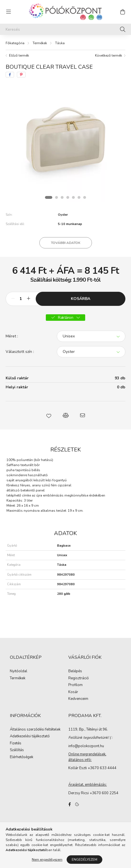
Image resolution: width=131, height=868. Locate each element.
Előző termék (19, 55)
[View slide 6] (79, 197)
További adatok (66, 243)
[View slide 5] (73, 197)
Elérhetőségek (22, 757)
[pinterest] (21, 75)
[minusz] (13, 299)
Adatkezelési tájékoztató (30, 736)
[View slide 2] (57, 197)
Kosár (73, 692)
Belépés (75, 671)
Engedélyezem (84, 860)
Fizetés (16, 744)
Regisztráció (79, 678)
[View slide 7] (85, 197)
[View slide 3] (62, 197)
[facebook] (10, 75)
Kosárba (81, 299)
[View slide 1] (49, 197)
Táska (60, 43)
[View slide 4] (68, 197)
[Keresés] (65, 29)
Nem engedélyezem (47, 860)
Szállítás (17, 750)
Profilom (75, 685)
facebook (69, 804)
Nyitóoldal (19, 671)
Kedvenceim (78, 699)
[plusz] (28, 299)
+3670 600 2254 (104, 793)
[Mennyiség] (21, 299)
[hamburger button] (8, 12)
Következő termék (109, 55)
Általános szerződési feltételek (35, 730)
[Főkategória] (15, 43)
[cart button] (123, 12)
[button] (49, 415)
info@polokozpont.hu (86, 746)
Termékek (40, 43)
